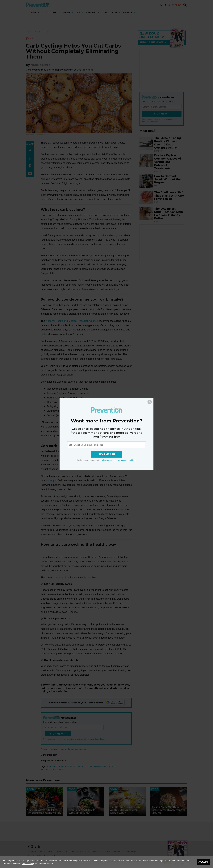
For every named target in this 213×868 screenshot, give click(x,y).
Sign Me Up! (107, 455)
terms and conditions (127, 460)
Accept (204, 862)
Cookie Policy (28, 864)
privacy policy (108, 460)
